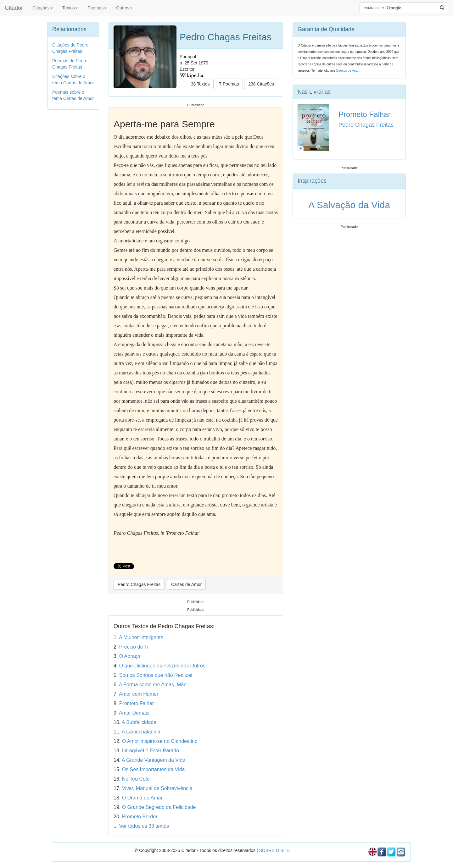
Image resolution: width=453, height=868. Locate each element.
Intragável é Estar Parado (151, 751)
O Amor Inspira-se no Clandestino (160, 741)
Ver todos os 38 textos (144, 826)
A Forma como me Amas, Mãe (153, 685)
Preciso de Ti (134, 647)
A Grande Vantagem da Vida (154, 760)
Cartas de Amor (186, 584)
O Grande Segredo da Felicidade (159, 807)
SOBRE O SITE (274, 850)
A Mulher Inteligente (141, 637)
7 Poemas (229, 84)
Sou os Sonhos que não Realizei (156, 675)
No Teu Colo (136, 779)
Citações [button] (42, 8)
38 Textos (200, 84)
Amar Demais (134, 713)
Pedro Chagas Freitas (139, 584)
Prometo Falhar (137, 703)
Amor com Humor (139, 694)
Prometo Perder (140, 817)
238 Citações (261, 84)
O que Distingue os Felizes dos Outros (162, 666)
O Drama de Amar (142, 798)
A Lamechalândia (141, 732)
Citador (14, 8)
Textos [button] (70, 8)
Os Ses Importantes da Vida (154, 769)
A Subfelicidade (139, 722)
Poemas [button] (97, 8)
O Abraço (130, 656)
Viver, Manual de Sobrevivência (157, 788)
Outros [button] (124, 8)
